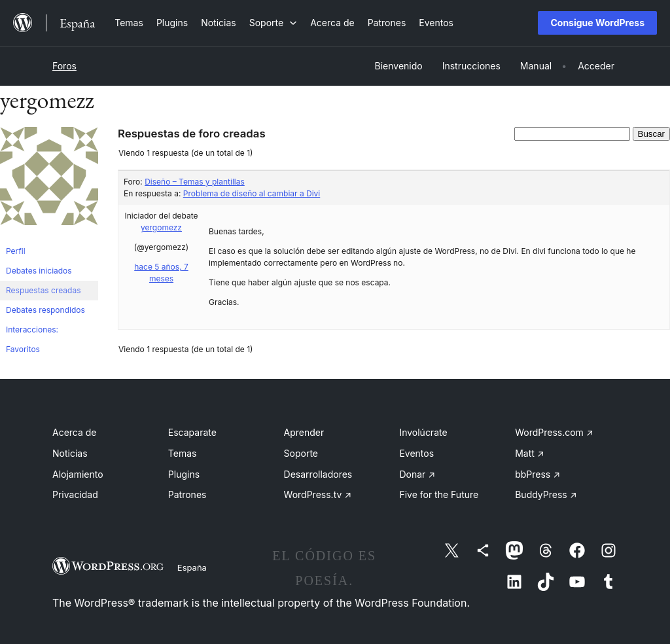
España (192, 567)
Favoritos (23, 349)
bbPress (538, 474)
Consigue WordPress (597, 23)
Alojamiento (78, 474)
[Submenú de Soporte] (273, 23)
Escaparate (192, 432)
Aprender (304, 432)
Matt (529, 453)
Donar (417, 474)
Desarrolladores (318, 474)
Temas (183, 453)
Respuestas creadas (44, 290)
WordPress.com (554, 432)
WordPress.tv (318, 494)
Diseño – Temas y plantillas (195, 182)
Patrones (187, 494)
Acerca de (75, 432)
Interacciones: (32, 330)
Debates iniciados (39, 271)
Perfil (16, 251)
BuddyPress (546, 494)
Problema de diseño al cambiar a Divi (252, 193)
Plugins (184, 474)
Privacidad (75, 494)
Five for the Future (439, 494)
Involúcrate (423, 432)
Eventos (416, 453)
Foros (64, 66)
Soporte (301, 453)
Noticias (70, 453)
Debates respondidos (45, 310)
